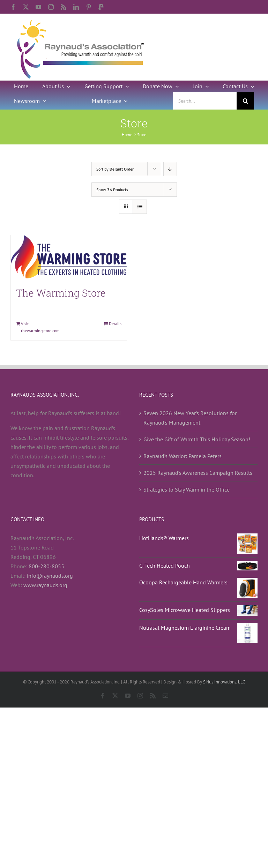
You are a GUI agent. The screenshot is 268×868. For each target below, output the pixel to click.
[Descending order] (170, 169)
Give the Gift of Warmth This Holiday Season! (197, 439)
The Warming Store (61, 293)
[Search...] (205, 101)
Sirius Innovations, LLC (224, 682)
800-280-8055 (46, 566)
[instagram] (51, 7)
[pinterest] (89, 7)
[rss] (64, 7)
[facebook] (13, 7)
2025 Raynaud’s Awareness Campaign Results (198, 473)
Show (112, 190)
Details (115, 324)
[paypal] (101, 7)
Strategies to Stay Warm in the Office (187, 489)
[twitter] (26, 7)
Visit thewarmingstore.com (40, 327)
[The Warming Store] (69, 257)
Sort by (115, 169)
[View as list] (140, 207)
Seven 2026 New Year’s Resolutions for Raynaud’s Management (190, 418)
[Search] (245, 101)
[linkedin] (76, 7)
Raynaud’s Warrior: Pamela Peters (183, 456)
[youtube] (38, 7)
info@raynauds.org (50, 576)
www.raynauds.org (45, 585)
